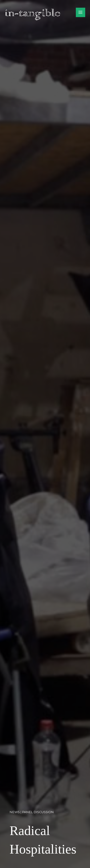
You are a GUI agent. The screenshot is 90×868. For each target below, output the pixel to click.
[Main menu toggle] (81, 12)
